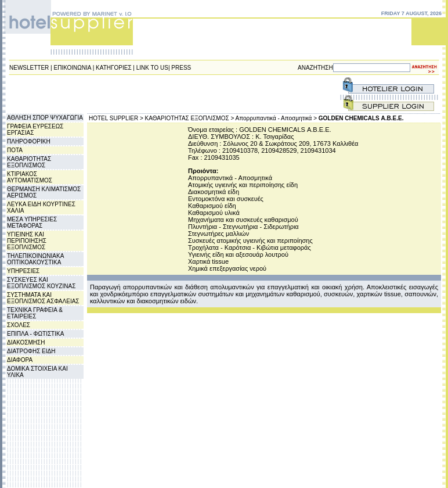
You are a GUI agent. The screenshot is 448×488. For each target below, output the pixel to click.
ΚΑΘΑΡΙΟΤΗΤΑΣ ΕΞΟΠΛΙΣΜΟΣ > (190, 118)
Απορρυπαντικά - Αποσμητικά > (276, 118)
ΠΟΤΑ (15, 150)
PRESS (181, 68)
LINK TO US (152, 68)
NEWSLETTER (29, 68)
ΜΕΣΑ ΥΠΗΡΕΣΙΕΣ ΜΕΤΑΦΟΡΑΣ (32, 223)
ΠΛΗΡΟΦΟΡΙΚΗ (29, 141)
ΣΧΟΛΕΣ (19, 325)
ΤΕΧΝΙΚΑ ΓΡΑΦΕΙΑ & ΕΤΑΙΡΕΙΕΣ (35, 313)
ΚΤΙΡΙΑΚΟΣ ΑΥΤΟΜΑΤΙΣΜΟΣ (30, 177)
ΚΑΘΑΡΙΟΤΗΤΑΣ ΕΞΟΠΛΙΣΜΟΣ (29, 162)
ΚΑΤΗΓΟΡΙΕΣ (114, 68)
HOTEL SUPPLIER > (116, 118)
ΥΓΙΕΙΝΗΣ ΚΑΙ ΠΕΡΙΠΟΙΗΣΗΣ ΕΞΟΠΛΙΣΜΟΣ (27, 241)
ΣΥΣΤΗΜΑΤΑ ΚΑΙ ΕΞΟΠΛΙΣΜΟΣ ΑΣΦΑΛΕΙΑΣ (43, 298)
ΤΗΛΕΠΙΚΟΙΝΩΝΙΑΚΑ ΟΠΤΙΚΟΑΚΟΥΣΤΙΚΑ (35, 259)
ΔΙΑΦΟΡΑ (20, 360)
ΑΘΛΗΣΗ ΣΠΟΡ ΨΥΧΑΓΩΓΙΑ (45, 118)
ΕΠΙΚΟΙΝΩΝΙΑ (73, 68)
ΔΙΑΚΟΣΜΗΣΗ (26, 342)
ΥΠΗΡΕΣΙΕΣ (23, 271)
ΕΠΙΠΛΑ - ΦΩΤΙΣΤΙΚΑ (35, 334)
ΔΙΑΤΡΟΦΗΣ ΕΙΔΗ (31, 351)
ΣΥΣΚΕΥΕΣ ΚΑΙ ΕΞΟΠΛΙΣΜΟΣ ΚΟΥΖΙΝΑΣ (41, 283)
